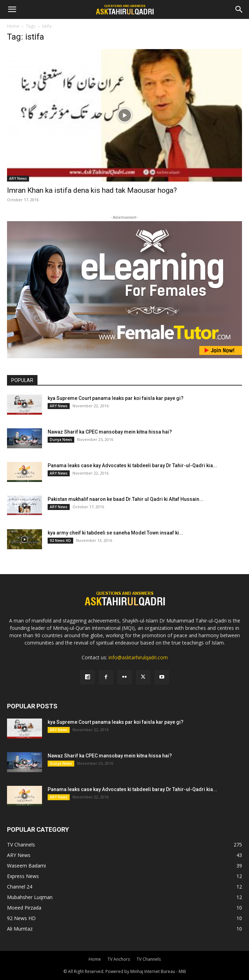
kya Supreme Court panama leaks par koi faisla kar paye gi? (116, 398)
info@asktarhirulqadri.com (138, 657)
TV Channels (149, 959)
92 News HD (60, 540)
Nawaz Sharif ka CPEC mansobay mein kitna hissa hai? (110, 432)
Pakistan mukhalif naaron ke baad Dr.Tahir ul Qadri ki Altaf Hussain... (126, 499)
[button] (12, 9)
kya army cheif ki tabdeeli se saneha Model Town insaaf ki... (115, 533)
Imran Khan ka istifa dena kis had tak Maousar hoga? (92, 190)
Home (13, 26)
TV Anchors (119, 959)
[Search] (239, 9)
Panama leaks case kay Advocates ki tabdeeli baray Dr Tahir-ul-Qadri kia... (132, 465)
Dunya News (61, 440)
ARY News (18, 178)
